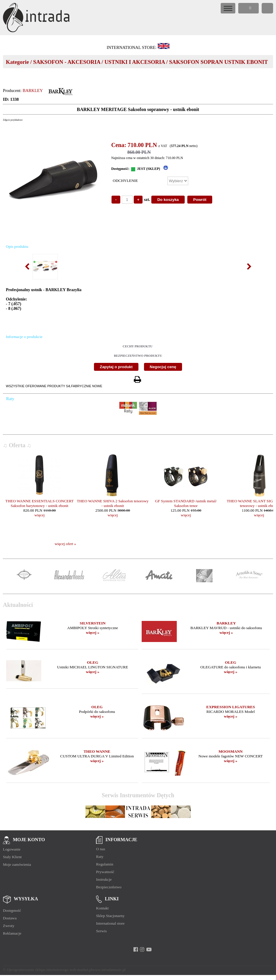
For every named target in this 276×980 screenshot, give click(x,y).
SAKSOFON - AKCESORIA (67, 62)
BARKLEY (33, 91)
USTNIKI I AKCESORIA (135, 62)
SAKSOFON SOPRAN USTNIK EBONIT (218, 62)
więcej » (93, 632)
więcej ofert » (65, 544)
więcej (40, 515)
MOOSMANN (231, 751)
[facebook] (136, 950)
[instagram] (142, 950)
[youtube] (149, 950)
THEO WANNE (97, 751)
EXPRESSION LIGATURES (231, 707)
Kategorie (17, 62)
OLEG (93, 662)
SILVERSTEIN (92, 623)
